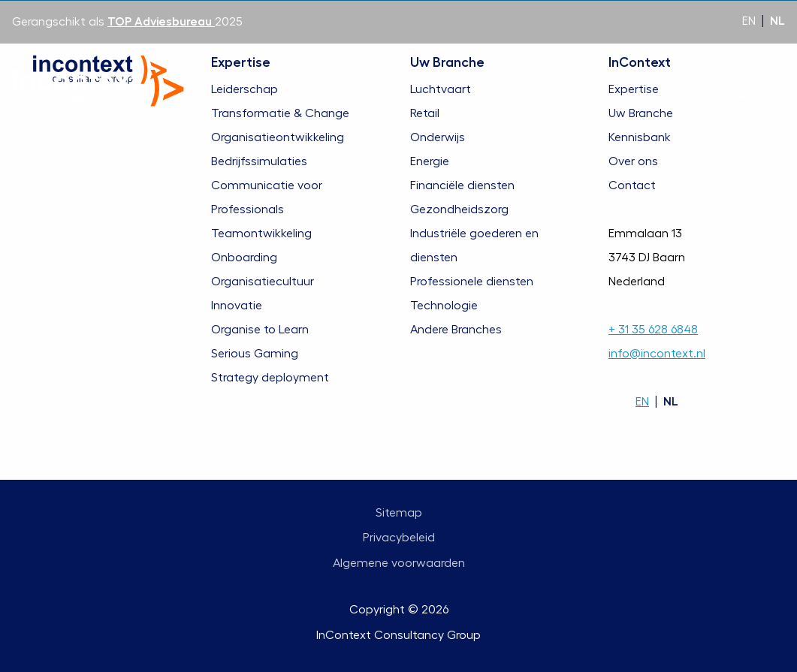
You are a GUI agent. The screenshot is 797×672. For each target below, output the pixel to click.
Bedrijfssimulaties (259, 161)
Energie (430, 161)
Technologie (444, 306)
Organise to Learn (260, 330)
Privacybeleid (399, 538)
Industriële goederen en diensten (474, 246)
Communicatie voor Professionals (267, 197)
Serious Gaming (255, 354)
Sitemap (399, 513)
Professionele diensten (472, 282)
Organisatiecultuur (263, 282)
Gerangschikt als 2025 (127, 22)
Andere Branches (456, 330)
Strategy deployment (270, 378)
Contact (632, 185)
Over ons (633, 161)
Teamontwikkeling (261, 234)
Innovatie (237, 306)
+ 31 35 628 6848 (653, 330)
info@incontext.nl (657, 354)
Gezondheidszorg (459, 209)
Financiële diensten (462, 185)
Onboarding (244, 258)
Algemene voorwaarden (399, 563)
